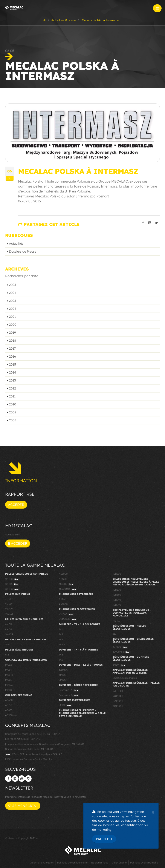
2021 (12, 317)
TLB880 (117, 595)
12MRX (12, 589)
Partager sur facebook (143, 223)
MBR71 (116, 621)
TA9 (61, 660)
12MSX (12, 579)
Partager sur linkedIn (150, 223)
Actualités (16, 244)
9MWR (9, 604)
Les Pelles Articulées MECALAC (23, 739)
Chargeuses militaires (125, 678)
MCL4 (8, 670)
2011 (12, 396)
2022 (13, 309)
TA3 (61, 640)
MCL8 (8, 690)
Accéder (16, 505)
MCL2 (8, 665)
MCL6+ (9, 685)
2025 (13, 285)
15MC (8, 644)
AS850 (9, 710)
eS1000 (66, 584)
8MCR (8, 629)
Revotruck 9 (69, 695)
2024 (13, 293)
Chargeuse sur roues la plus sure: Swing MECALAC (34, 734)
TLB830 (117, 574)
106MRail (118, 691)
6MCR (8, 624)
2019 (12, 333)
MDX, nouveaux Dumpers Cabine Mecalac (29, 759)
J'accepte (104, 839)
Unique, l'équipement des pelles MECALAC (29, 749)
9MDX (62, 680)
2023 (13, 301)
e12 (7, 655)
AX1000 (63, 604)
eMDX (66, 705)
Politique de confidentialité (72, 863)
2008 (13, 420)
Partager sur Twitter (156, 223)
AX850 (63, 599)
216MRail (118, 706)
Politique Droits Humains (144, 863)
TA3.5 (62, 644)
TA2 (61, 634)
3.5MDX (63, 670)
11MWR (9, 609)
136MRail (118, 696)
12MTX (12, 584)
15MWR (9, 614)
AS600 (9, 700)
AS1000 (63, 574)
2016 (12, 357)
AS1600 (63, 579)
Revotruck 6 (69, 690)
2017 (12, 349)
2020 (13, 325)
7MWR (9, 599)
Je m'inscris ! (23, 806)
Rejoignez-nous (100, 863)
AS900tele (11, 715)
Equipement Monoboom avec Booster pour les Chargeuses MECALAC (44, 744)
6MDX (62, 675)
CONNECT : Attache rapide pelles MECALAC (34, 754)
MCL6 (8, 680)
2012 (12, 388)
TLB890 (117, 600)
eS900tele (68, 589)
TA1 (61, 629)
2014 (13, 372)
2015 (12, 364)
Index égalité (119, 863)
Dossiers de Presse (23, 252)
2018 (12, 341)
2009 (13, 412)
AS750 (9, 705)
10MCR (9, 634)
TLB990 (117, 605)
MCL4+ (9, 675)
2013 (12, 380)
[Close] (153, 812)
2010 (13, 404)
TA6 (61, 655)
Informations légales (42, 863)
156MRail (118, 701)
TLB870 (117, 590)
